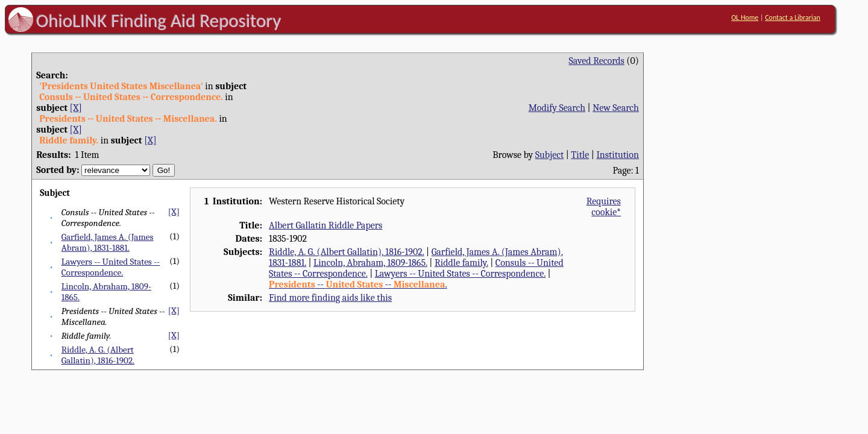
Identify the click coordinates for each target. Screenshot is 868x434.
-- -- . (358, 285)
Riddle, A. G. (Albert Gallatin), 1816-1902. (98, 355)
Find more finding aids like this (330, 298)
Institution (618, 155)
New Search (616, 108)
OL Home (745, 17)
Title (580, 155)
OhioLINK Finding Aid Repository (159, 20)
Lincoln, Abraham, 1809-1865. (370, 263)
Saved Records (597, 61)
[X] (76, 108)
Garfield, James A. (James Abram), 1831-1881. (108, 242)
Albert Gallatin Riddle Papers (325, 225)
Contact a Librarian (793, 17)
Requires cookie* (604, 207)
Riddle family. (461, 263)
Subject (549, 155)
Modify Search (557, 108)
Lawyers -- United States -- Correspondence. (111, 267)
